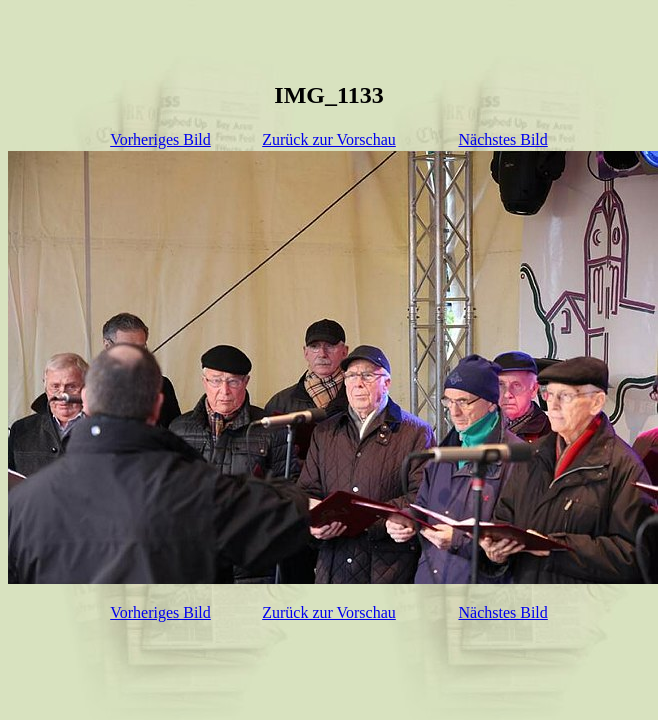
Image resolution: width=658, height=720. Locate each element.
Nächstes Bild (502, 139)
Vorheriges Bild (160, 139)
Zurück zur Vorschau (329, 139)
